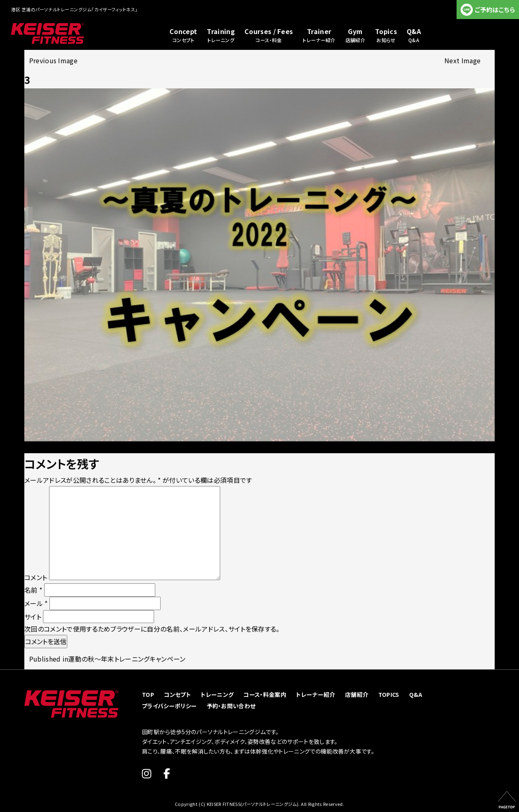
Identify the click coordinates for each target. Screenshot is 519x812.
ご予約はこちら (495, 10)
